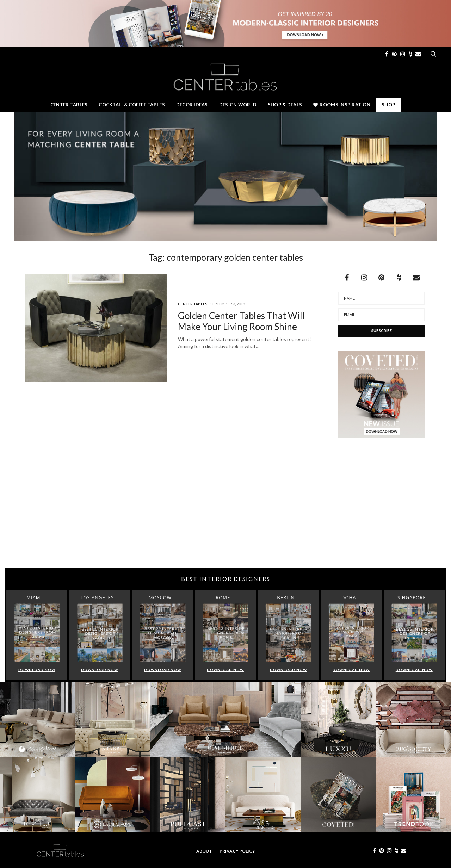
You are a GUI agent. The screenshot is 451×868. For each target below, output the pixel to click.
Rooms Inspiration (342, 105)
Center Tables (69, 105)
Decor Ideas (192, 105)
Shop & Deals (285, 105)
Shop (388, 105)
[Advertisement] (225, 512)
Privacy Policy (237, 851)
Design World (238, 105)
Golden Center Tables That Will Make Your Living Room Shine (241, 321)
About (204, 851)
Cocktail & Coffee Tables (132, 105)
